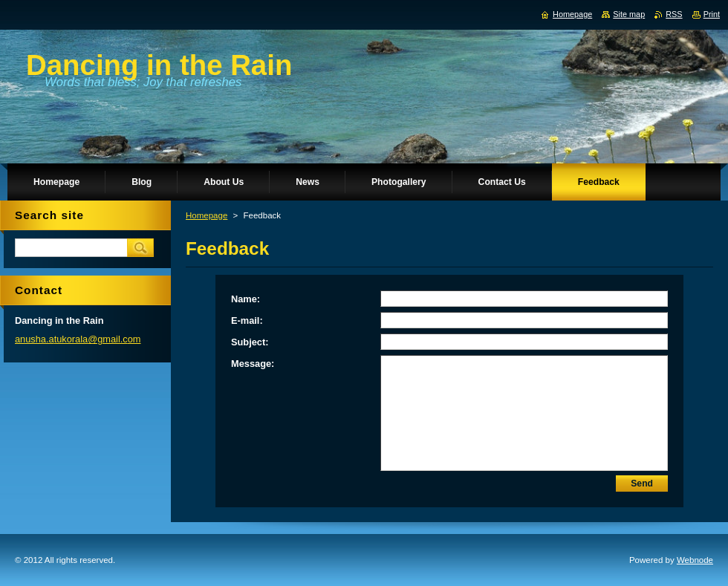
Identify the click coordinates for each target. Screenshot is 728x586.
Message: (253, 364)
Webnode (695, 560)
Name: (246, 299)
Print (712, 14)
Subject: (250, 342)
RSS (674, 14)
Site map (629, 14)
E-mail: (247, 320)
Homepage (207, 215)
